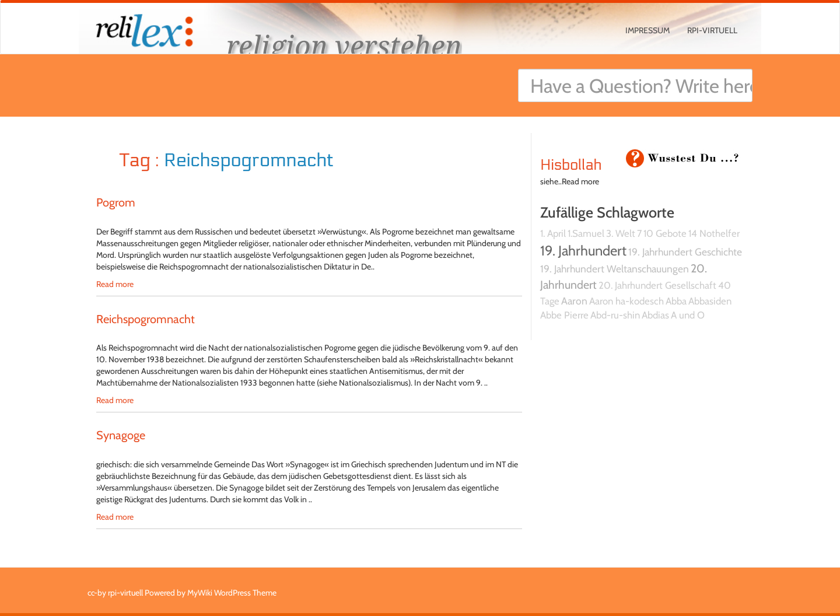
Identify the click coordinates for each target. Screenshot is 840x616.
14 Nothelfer (714, 233)
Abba (676, 301)
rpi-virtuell (712, 30)
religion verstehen (344, 45)
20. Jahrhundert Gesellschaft (657, 285)
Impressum (647, 30)
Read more (115, 284)
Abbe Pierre (564, 315)
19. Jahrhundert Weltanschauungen (615, 269)
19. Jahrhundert (583, 251)
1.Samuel (586, 233)
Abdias (655, 315)
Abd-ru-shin (615, 315)
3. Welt (621, 233)
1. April (553, 233)
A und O (688, 315)
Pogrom (116, 202)
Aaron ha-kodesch (626, 301)
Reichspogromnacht (146, 319)
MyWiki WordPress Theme (232, 593)
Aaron (574, 301)
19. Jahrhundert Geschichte (685, 252)
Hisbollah (571, 165)
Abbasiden (710, 301)
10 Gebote (665, 233)
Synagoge (121, 435)
